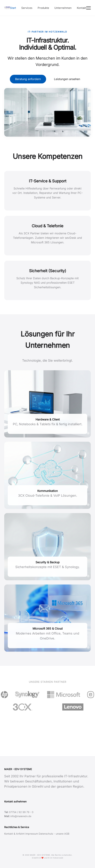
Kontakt (82, 8)
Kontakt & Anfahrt (14, 834)
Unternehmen (63, 8)
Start (13, 8)
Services (27, 8)
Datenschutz (46, 834)
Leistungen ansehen (67, 79)
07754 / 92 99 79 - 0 (21, 812)
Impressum (32, 834)
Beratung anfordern (28, 79)
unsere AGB (63, 834)
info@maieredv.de (21, 816)
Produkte (43, 8)
